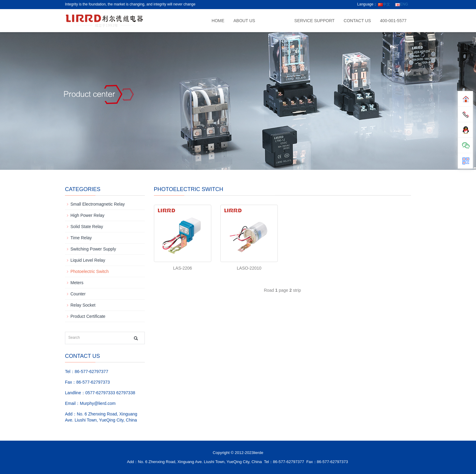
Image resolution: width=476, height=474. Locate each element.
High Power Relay (87, 215)
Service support (315, 21)
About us (244, 21)
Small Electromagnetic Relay (98, 204)
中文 (384, 4)
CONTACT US (357, 21)
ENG (402, 4)
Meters (77, 283)
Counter (78, 294)
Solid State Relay (87, 227)
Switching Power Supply (93, 249)
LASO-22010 (249, 268)
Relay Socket (83, 305)
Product (275, 21)
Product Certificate (88, 316)
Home (218, 21)
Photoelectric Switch (90, 271)
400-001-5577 (393, 21)
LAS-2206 (182, 268)
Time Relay (81, 238)
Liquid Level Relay (88, 260)
